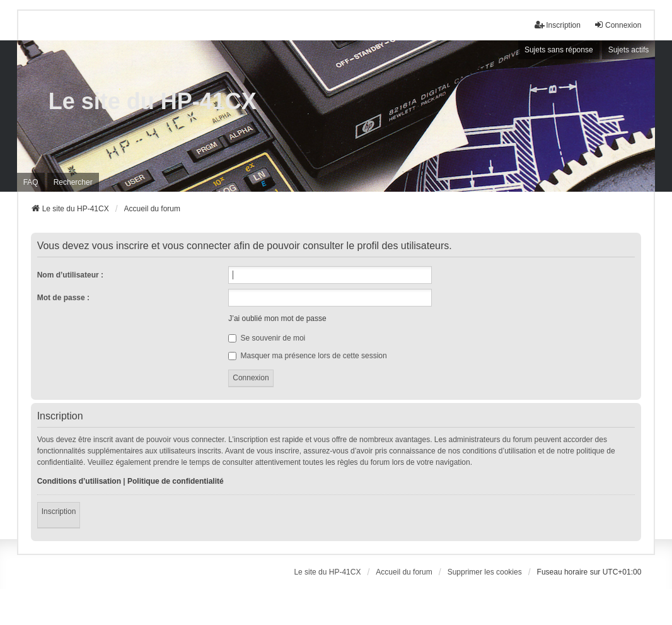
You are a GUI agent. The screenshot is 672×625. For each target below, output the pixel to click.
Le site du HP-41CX (153, 101)
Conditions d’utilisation (79, 481)
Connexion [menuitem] (617, 25)
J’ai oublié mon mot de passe (277, 318)
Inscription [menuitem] (558, 25)
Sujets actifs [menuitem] (629, 50)
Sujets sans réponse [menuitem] (559, 50)
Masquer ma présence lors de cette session (307, 356)
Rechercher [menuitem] (73, 182)
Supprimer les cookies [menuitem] (485, 572)
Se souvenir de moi (267, 338)
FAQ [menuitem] (31, 182)
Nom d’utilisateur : (70, 275)
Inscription (59, 511)
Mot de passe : (63, 298)
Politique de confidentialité (176, 481)
